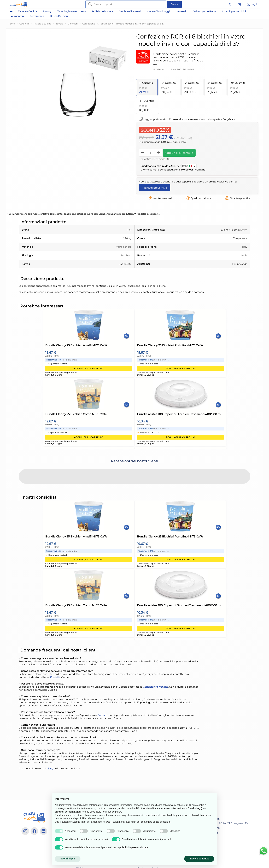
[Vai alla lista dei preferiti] (231, 5)
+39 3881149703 (207, 835)
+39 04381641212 (208, 830)
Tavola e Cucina (27, 13)
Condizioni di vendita (156, 688)
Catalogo (24, 25)
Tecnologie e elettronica (72, 13)
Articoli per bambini (234, 13)
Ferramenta (37, 18)
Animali (182, 13)
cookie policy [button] (114, 812)
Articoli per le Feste (204, 13)
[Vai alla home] (24, 5)
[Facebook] (34, 833)
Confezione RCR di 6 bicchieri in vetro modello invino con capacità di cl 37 (123, 25)
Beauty (47, 13)
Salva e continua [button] (199, 859)
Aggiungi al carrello (179, 154)
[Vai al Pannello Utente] (252, 5)
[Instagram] (25, 833)
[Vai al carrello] (239, 5)
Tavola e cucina (43, 25)
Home (11, 25)
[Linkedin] (43, 833)
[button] (19, 489)
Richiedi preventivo (155, 189)
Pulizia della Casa (102, 13)
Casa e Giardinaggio (159, 13)
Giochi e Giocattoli (130, 13)
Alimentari (17, 18)
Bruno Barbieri (59, 18)
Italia (189, 168)
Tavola (60, 25)
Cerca (174, 5)
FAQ (50, 770)
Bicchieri (73, 25)
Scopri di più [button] (68, 859)
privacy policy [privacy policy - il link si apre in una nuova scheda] (176, 805)
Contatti (55, 679)
